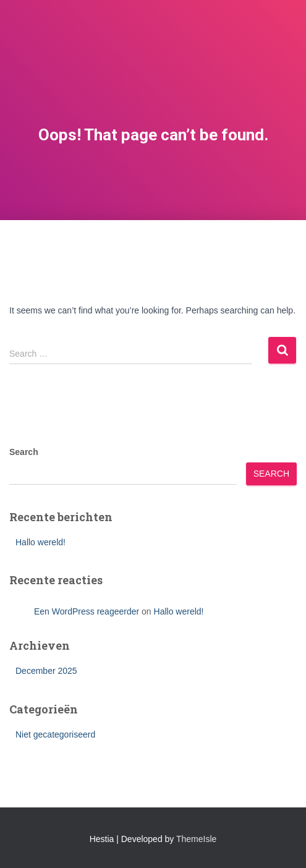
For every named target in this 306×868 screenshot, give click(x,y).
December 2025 (46, 671)
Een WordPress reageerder (87, 611)
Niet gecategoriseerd (55, 734)
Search (24, 452)
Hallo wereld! (40, 542)
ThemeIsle (196, 839)
